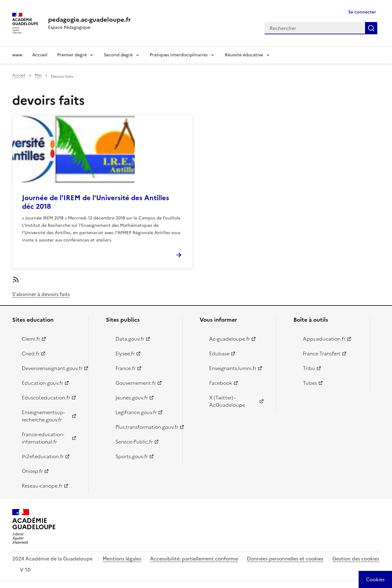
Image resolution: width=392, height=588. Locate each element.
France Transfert (322, 354)
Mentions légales (122, 559)
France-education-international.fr (43, 438)
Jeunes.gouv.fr (132, 398)
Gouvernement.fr (136, 383)
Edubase (219, 354)
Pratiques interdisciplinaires (179, 55)
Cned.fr (31, 354)
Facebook (221, 383)
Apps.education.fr (324, 339)
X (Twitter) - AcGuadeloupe (227, 401)
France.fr (126, 368)
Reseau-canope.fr (42, 486)
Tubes (310, 383)
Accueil (40, 55)
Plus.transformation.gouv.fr (145, 427)
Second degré (118, 55)
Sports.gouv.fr (132, 456)
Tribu (309, 368)
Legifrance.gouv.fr (136, 412)
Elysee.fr (125, 354)
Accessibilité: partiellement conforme (194, 559)
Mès (38, 75)
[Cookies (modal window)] (375, 579)
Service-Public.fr (134, 442)
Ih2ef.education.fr (43, 456)
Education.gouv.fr (42, 383)
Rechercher (371, 28)
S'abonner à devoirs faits (41, 294)
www (17, 55)
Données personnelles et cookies (285, 559)
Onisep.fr (32, 471)
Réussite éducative (244, 55)
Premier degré (72, 55)
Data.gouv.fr (130, 339)
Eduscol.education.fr (46, 398)
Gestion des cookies (356, 559)
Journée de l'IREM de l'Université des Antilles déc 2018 (96, 202)
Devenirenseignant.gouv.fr (52, 368)
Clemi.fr (31, 339)
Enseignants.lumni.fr (233, 368)
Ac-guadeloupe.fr (230, 339)
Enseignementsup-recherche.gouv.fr (43, 416)
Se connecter (362, 12)
